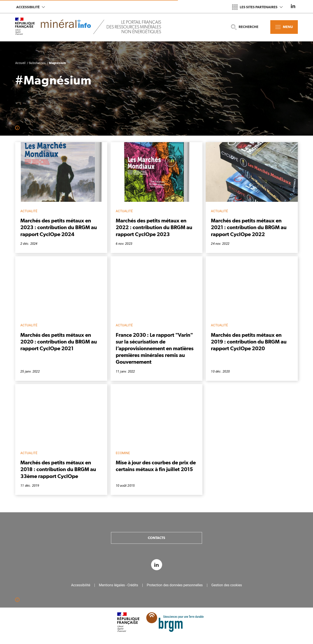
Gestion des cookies (227, 585)
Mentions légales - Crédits (118, 585)
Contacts (156, 538)
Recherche (245, 27)
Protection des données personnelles (175, 585)
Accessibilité (31, 7)
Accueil (20, 63)
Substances (37, 63)
